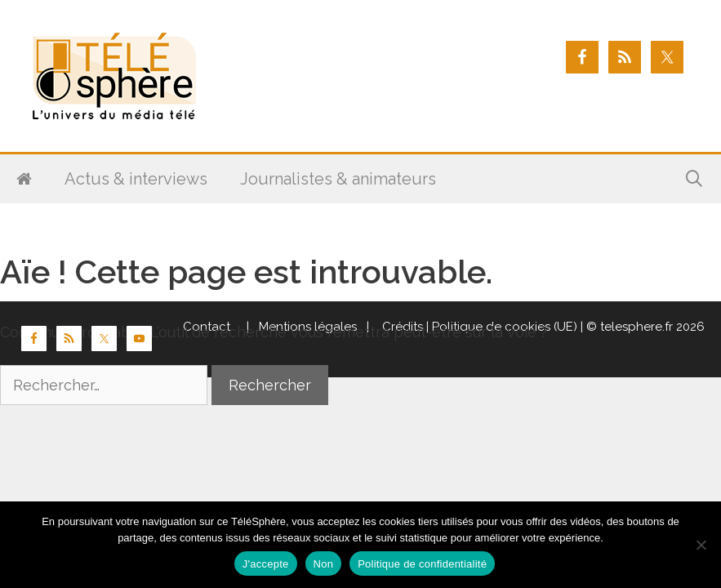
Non (324, 564)
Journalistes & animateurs (338, 179)
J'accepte (266, 564)
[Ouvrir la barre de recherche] (694, 179)
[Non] (701, 545)
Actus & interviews (136, 179)
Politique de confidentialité (422, 564)
